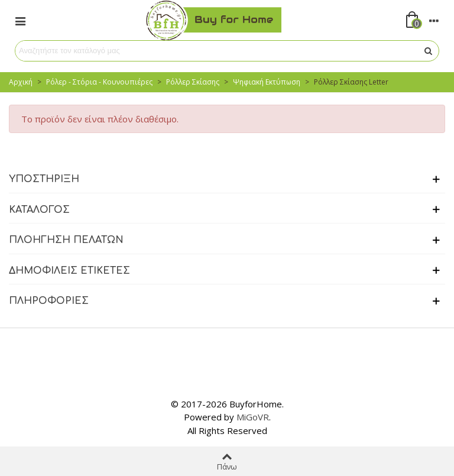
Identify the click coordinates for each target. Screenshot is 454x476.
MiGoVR (253, 417)
